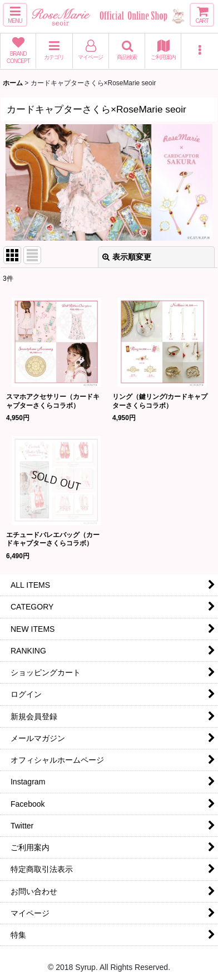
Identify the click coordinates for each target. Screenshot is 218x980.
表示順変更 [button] (127, 257)
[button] (15, 15)
